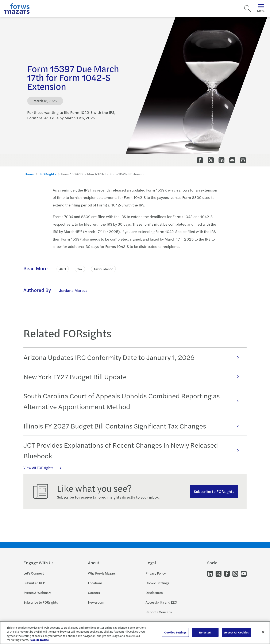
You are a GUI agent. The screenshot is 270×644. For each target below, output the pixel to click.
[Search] (248, 9)
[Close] (263, 632)
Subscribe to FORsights (214, 491)
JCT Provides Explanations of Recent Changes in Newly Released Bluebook (133, 450)
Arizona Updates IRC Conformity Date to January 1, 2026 (133, 357)
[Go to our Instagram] (235, 573)
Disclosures (154, 593)
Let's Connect (34, 573)
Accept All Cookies (236, 632)
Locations (95, 583)
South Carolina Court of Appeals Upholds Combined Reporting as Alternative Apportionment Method (133, 401)
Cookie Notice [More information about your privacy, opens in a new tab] (40, 640)
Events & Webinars (37, 593)
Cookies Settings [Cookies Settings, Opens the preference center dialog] (175, 632)
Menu (261, 9)
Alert (63, 269)
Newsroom (96, 602)
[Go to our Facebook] (227, 573)
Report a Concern (159, 612)
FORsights (48, 174)
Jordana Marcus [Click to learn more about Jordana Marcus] (73, 290)
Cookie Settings (157, 583)
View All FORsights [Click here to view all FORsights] (45, 468)
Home (29, 174)
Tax (80, 269)
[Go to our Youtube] (244, 573)
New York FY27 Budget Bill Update (133, 377)
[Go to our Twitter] (219, 573)
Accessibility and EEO (161, 602)
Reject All (205, 632)
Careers (94, 593)
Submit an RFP (34, 583)
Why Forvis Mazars (102, 573)
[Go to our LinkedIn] (210, 573)
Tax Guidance (103, 269)
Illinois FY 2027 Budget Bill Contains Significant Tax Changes (133, 426)
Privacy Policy (156, 573)
